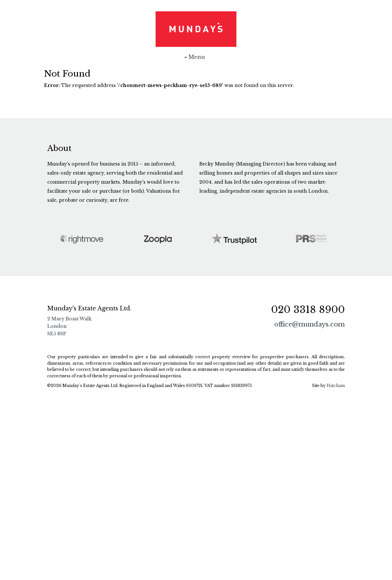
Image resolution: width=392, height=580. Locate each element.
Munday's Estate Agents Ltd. (196, 29)
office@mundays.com (310, 324)
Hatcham (336, 386)
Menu (196, 59)
